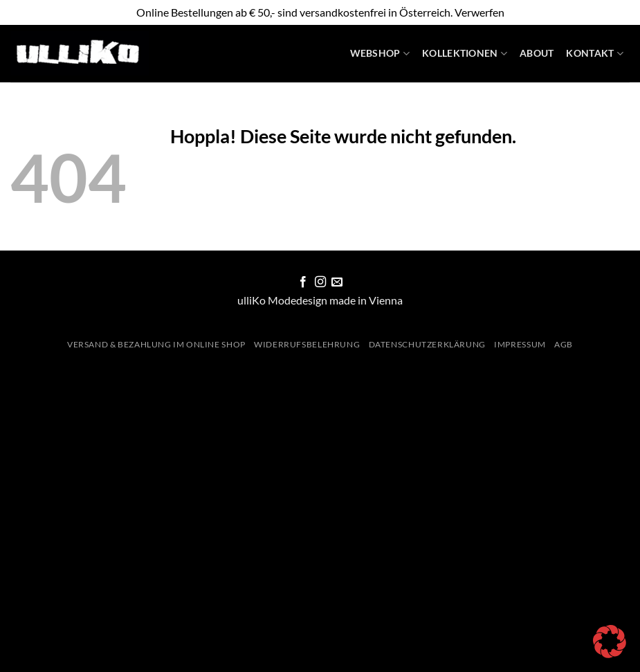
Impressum (520, 344)
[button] (610, 642)
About (537, 53)
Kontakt (595, 54)
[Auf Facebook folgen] (303, 282)
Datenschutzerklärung (427, 344)
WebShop (380, 54)
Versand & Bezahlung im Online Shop (156, 344)
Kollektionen (465, 54)
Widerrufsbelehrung (307, 344)
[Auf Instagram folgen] (320, 282)
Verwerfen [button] (479, 12)
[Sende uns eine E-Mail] (337, 282)
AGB (564, 344)
